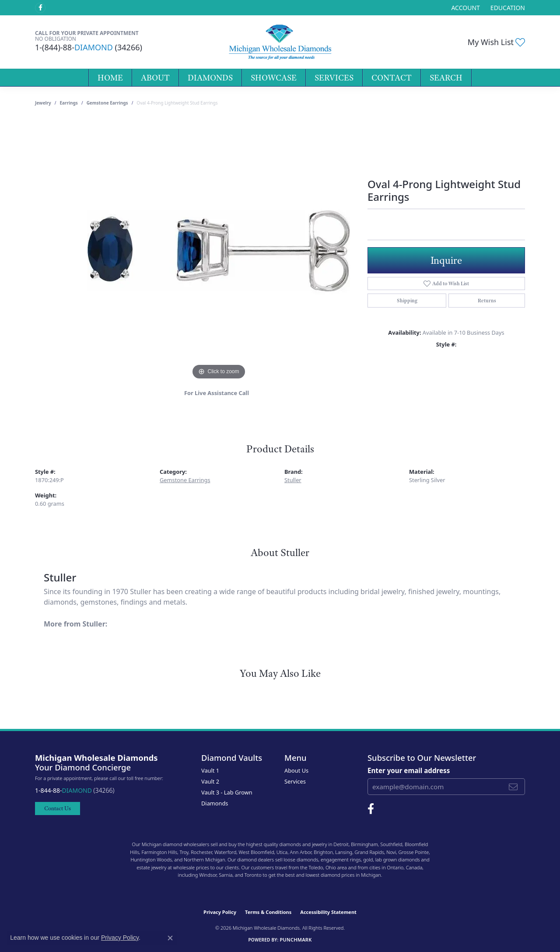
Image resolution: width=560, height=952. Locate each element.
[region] (219, 251)
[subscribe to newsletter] (513, 787)
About (155, 78)
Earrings (69, 103)
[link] (507, 8)
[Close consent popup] (170, 938)
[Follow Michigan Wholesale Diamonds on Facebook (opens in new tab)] (40, 8)
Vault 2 (210, 781)
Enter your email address (409, 770)
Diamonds (210, 78)
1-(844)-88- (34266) (89, 47)
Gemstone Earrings (107, 103)
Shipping (407, 301)
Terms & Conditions (268, 912)
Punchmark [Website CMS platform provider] (296, 940)
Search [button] (446, 78)
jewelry (43, 103)
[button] (464, 8)
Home (110, 78)
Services (334, 78)
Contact (392, 78)
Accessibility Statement (328, 912)
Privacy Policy (220, 912)
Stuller (293, 480)
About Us (296, 770)
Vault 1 (210, 770)
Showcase (274, 78)
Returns (487, 301)
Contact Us (58, 808)
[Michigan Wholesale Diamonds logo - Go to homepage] (280, 42)
